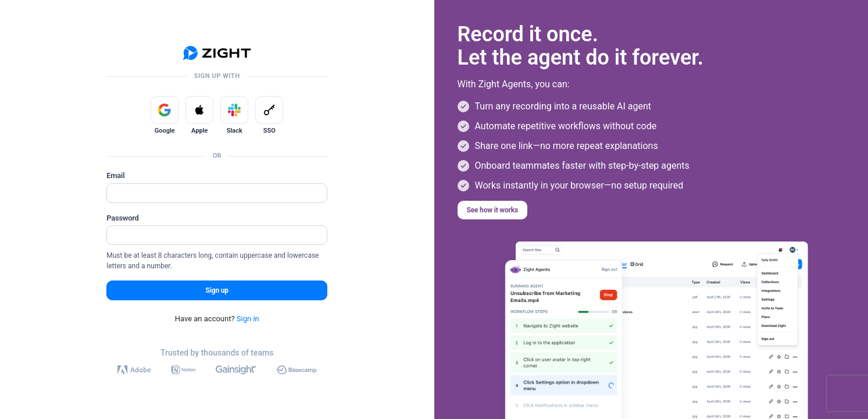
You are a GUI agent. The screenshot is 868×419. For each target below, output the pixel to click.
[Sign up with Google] (165, 110)
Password (122, 218)
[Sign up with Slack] (234, 110)
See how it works (493, 210)
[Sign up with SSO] (269, 110)
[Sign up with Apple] (199, 110)
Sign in (248, 319)
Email (115, 175)
